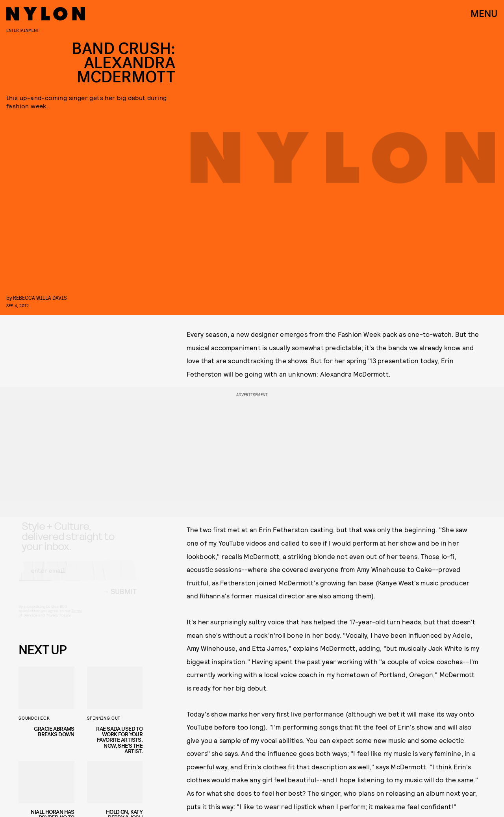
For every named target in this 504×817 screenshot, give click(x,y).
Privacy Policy (58, 622)
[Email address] (78, 577)
